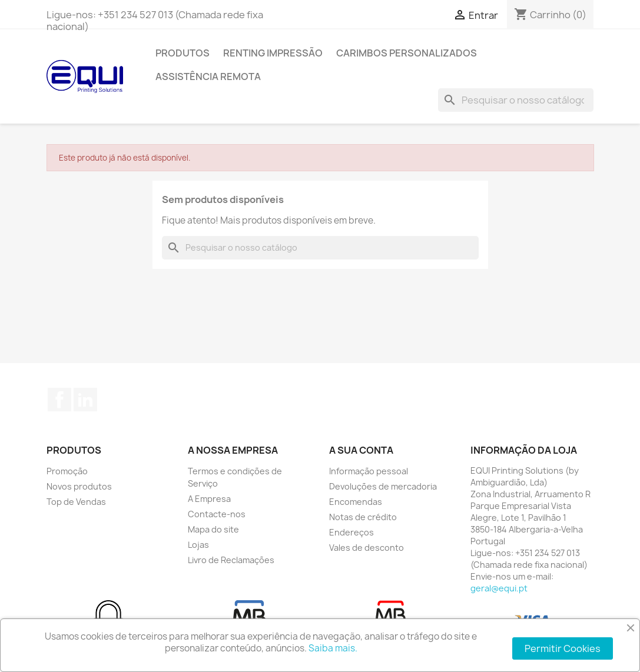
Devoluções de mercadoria (383, 486)
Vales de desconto (367, 548)
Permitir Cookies (563, 648)
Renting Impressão (273, 53)
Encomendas (356, 502)
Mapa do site (213, 529)
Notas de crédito (363, 517)
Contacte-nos (217, 514)
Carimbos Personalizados (407, 53)
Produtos (183, 53)
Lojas (198, 545)
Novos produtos (79, 486)
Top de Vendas (76, 502)
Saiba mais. (333, 648)
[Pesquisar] (516, 100)
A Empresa (209, 499)
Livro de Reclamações (231, 560)
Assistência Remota (208, 76)
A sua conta (361, 450)
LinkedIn (85, 400)
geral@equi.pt (499, 588)
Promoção (67, 471)
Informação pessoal (369, 471)
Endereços (351, 532)
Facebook (59, 400)
